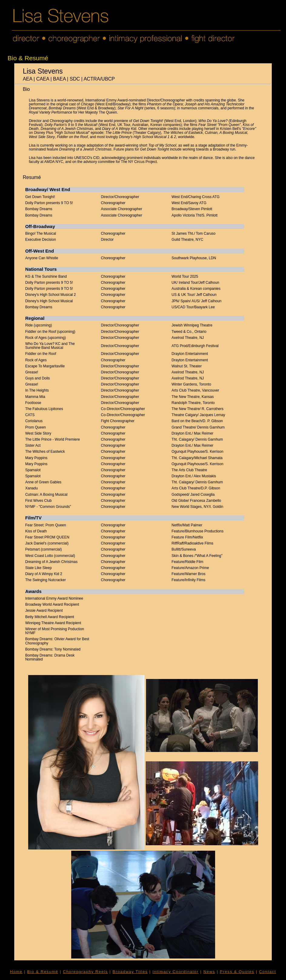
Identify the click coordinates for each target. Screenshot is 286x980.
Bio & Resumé (43, 972)
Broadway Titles (130, 972)
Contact (268, 972)
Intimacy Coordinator (175, 972)
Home (16, 972)
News (209, 972)
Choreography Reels (85, 972)
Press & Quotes (237, 972)
